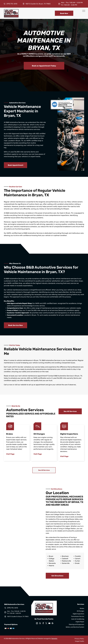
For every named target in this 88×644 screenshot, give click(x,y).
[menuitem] (79, 639)
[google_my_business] (53, 624)
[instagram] (37, 624)
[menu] (84, 11)
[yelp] (40, 624)
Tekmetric (54, 639)
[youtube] (49, 624)
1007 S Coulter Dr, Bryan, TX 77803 (38, 4)
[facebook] (43, 624)
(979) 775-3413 (12, 4)
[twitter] (46, 624)
